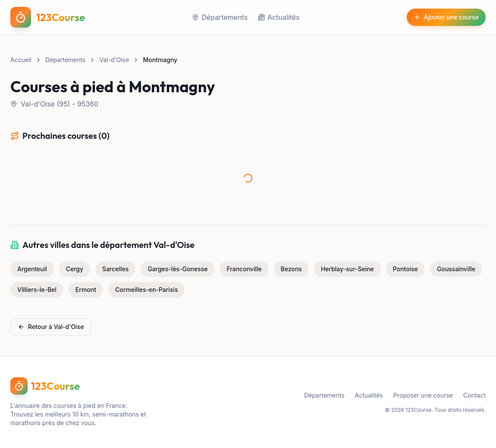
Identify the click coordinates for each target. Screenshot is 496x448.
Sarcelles (115, 269)
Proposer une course (423, 395)
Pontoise (405, 269)
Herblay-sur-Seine (347, 269)
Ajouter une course (446, 17)
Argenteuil (32, 269)
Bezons (291, 269)
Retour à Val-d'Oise (51, 327)
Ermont (86, 290)
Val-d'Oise (114, 60)
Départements (220, 17)
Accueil (21, 60)
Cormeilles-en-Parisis (146, 290)
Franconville (244, 269)
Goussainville (456, 269)
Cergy (75, 269)
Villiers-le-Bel (37, 290)
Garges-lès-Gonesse (177, 269)
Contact (474, 395)
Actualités (279, 17)
